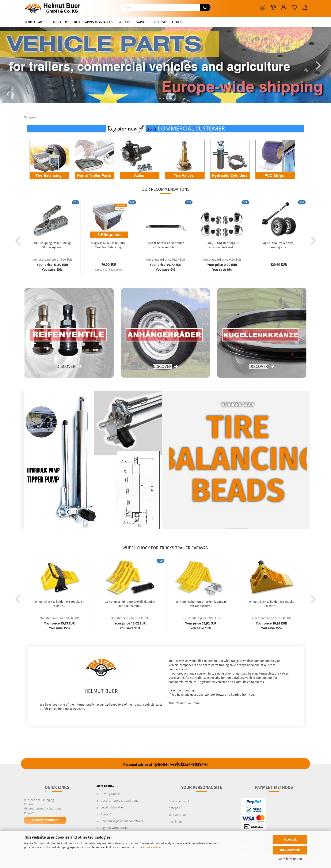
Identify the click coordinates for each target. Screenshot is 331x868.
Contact (106, 814)
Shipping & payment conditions (122, 821)
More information (290, 859)
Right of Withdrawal (114, 828)
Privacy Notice (152, 847)
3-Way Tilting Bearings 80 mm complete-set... (222, 245)
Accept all (290, 840)
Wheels (124, 22)
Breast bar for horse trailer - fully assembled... (165, 245)
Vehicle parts (35, 22)
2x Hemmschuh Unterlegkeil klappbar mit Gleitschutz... (130, 604)
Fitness (178, 22)
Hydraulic (60, 22)
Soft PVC (159, 22)
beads (238, 491)
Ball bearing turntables (93, 22)
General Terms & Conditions (119, 801)
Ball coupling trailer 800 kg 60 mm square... (52, 245)
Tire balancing (238, 443)
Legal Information (113, 807)
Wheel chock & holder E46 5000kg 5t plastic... (59, 604)
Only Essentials (290, 850)
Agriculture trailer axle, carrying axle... (279, 245)
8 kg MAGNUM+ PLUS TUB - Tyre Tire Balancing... (109, 245)
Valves (141, 22)
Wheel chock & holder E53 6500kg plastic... (272, 604)
